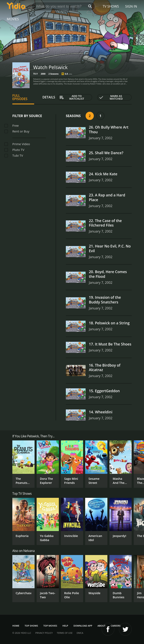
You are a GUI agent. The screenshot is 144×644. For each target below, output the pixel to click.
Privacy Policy (44, 633)
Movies (13, 19)
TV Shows (111, 6)
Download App (83, 626)
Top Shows (31, 626)
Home (16, 626)
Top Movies (50, 626)
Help (65, 626)
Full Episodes (20, 97)
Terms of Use (65, 633)
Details (49, 97)
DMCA (80, 633)
